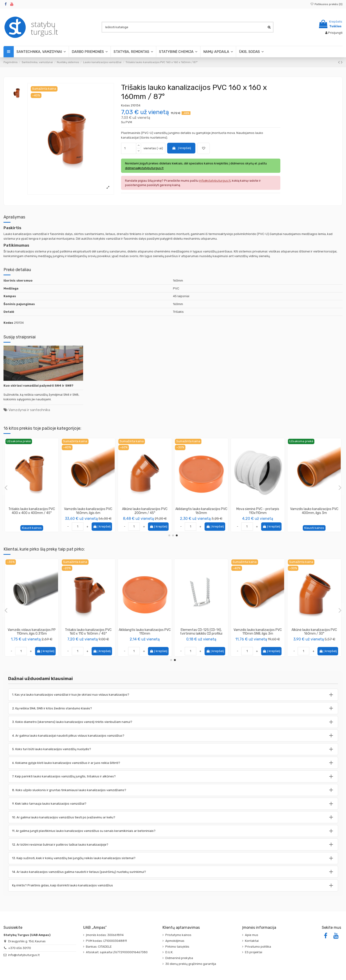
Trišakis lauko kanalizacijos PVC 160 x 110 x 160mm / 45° (88, 511)
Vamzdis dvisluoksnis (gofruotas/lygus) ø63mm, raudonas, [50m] (88, 634)
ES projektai (254, 952)
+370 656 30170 (20, 948)
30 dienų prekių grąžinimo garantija (191, 964)
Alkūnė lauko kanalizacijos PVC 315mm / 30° (314, 511)
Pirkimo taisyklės (177, 947)
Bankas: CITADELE (99, 947)
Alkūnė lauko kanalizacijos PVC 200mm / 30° (201, 511)
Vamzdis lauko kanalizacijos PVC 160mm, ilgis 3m (145, 632)
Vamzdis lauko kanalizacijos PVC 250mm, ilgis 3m (32, 632)
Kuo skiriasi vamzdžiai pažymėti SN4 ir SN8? (38, 386)
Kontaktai (252, 941)
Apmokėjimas (175, 941)
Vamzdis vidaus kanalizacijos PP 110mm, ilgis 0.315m (258, 632)
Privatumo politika (258, 947)
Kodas (126, 105)
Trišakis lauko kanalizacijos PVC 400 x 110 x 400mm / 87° (32, 511)
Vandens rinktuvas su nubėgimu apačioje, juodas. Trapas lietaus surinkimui (201, 634)
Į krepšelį (181, 148)
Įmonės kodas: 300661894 (105, 935)
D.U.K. (169, 952)
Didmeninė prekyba (179, 958)
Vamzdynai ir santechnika (29, 410)
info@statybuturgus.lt (24, 955)
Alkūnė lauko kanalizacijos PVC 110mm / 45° (145, 511)
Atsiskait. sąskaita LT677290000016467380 (117, 952)
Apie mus (252, 935)
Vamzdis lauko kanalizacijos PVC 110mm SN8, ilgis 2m (258, 511)
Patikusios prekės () (326, 4)
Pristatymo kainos (178, 935)
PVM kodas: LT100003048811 (106, 941)
